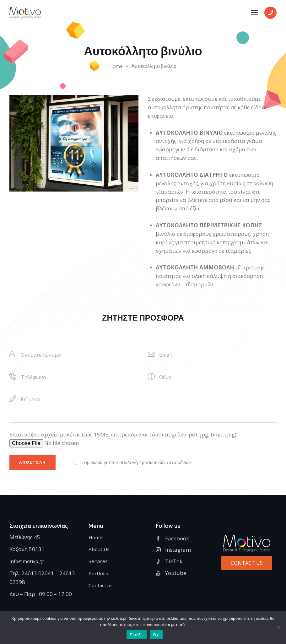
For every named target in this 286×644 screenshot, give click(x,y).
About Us (100, 551)
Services (98, 563)
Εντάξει (137, 635)
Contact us (102, 587)
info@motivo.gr (29, 563)
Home (116, 66)
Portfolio (99, 575)
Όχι (156, 635)
